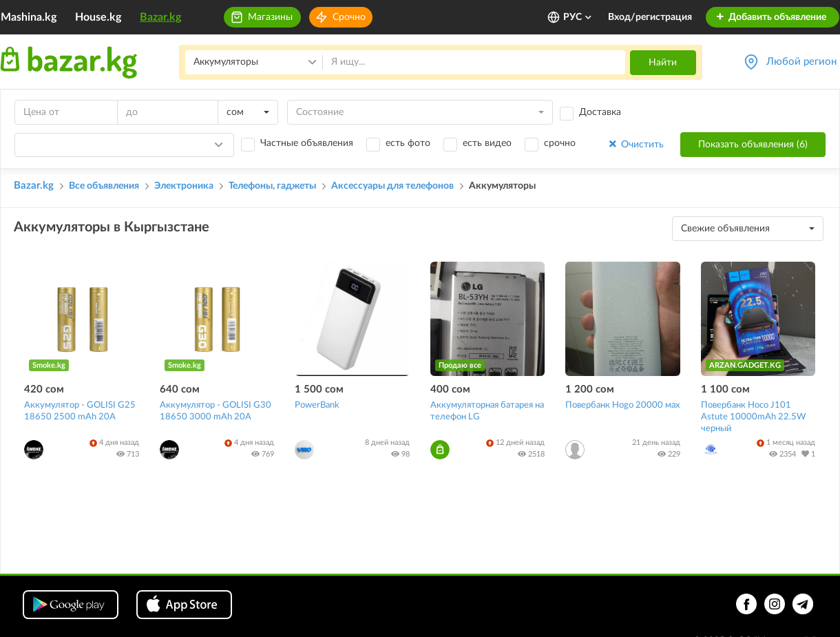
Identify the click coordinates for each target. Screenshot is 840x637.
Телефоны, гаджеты (272, 186)
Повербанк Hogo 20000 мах (622, 405)
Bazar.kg (160, 17)
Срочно (349, 17)
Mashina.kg (29, 17)
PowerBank (317, 405)
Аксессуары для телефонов (392, 186)
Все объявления (104, 186)
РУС (578, 17)
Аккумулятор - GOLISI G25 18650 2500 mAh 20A (80, 411)
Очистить (635, 144)
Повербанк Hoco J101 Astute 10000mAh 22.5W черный (753, 417)
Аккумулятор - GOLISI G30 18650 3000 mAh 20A (216, 411)
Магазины (270, 17)
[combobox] (248, 112)
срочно (560, 143)
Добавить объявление (771, 17)
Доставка (600, 112)
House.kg (98, 17)
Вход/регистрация (650, 17)
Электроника (184, 186)
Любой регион (801, 62)
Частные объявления (307, 143)
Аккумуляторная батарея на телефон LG (487, 411)
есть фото (408, 143)
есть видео (487, 143)
